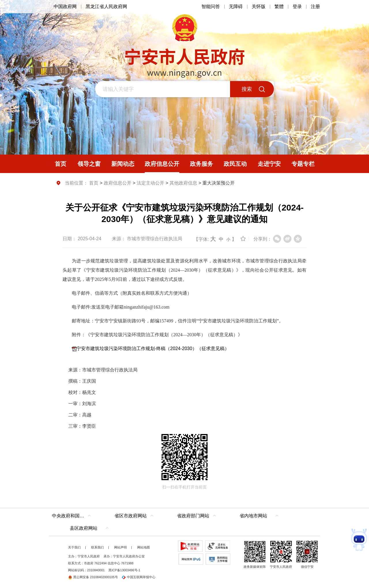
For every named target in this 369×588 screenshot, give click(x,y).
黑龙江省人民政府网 (106, 6)
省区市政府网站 (131, 516)
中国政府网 (65, 6)
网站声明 (121, 547)
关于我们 (74, 547)
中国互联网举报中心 (139, 577)
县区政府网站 (84, 528)
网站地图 (144, 547)
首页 (94, 183)
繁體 (279, 6)
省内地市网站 (253, 516)
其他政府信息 (183, 183)
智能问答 (211, 6)
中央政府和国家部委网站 (73, 516)
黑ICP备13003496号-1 (124, 570)
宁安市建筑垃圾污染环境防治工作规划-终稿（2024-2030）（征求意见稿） (153, 349)
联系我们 (97, 547)
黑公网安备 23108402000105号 (93, 577)
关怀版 (259, 6)
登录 (297, 6)
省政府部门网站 (193, 516)
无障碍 (236, 6)
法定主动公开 (150, 183)
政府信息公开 (118, 183)
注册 (315, 6)
